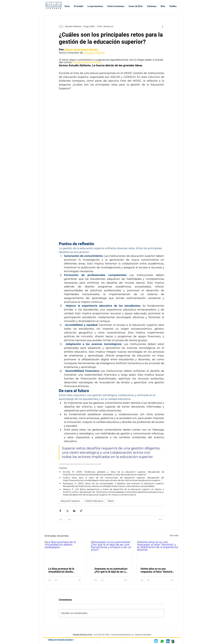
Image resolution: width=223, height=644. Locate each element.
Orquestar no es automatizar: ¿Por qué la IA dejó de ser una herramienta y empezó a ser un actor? (111, 570)
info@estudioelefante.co (122, 635)
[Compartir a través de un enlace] (81, 511)
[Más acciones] (162, 26)
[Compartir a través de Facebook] (60, 511)
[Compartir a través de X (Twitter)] (67, 511)
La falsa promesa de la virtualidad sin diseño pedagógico (61, 570)
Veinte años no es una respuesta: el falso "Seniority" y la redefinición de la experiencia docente (157, 570)
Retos (111, 501)
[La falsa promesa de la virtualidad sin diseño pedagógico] (65, 552)
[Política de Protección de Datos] (67, 640)
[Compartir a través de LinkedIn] (74, 511)
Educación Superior (70, 501)
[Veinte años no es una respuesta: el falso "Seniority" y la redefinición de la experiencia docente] (158, 552)
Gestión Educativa (94, 501)
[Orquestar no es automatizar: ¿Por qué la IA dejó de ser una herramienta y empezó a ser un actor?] (112, 552)
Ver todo (174, 535)
